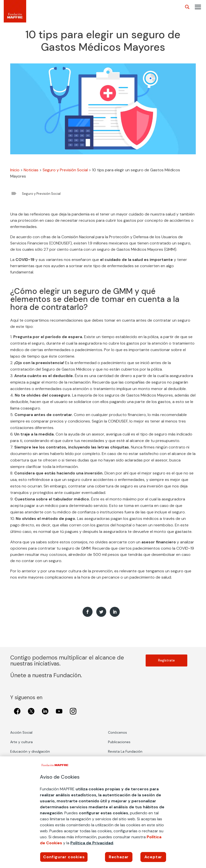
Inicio (15, 170)
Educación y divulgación (30, 751)
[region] (103, 812)
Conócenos (117, 732)
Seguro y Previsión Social (65, 170)
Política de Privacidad (92, 843)
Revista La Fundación (125, 751)
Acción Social (21, 732)
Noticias (31, 170)
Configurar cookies (64, 857)
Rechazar (119, 857)
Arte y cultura (21, 742)
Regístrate (166, 660)
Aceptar (153, 857)
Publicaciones (119, 742)
